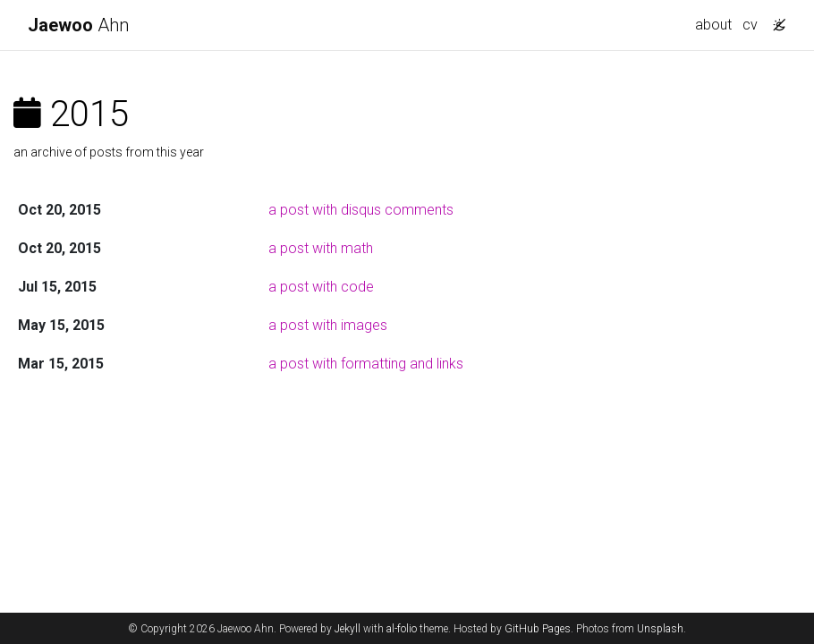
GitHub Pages (538, 629)
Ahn (78, 25)
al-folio (402, 629)
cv (750, 25)
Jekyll (348, 629)
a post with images (328, 325)
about (713, 25)
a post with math (321, 248)
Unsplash (660, 629)
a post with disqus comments (361, 210)
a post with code (321, 287)
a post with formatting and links (366, 364)
